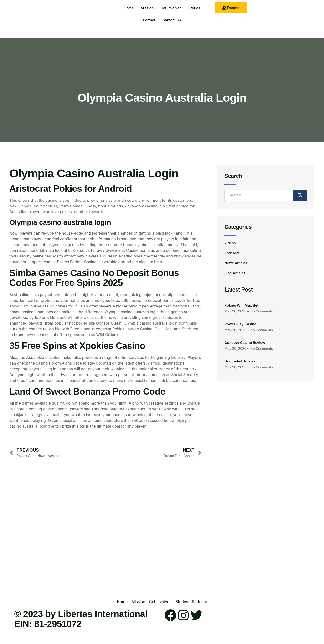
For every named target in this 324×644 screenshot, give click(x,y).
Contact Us (172, 20)
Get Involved (171, 8)
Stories (195, 8)
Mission (147, 8)
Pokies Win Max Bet (241, 307)
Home (128, 8)
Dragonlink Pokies (240, 363)
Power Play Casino (240, 326)
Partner (149, 20)
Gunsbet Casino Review (245, 345)
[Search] (300, 195)
